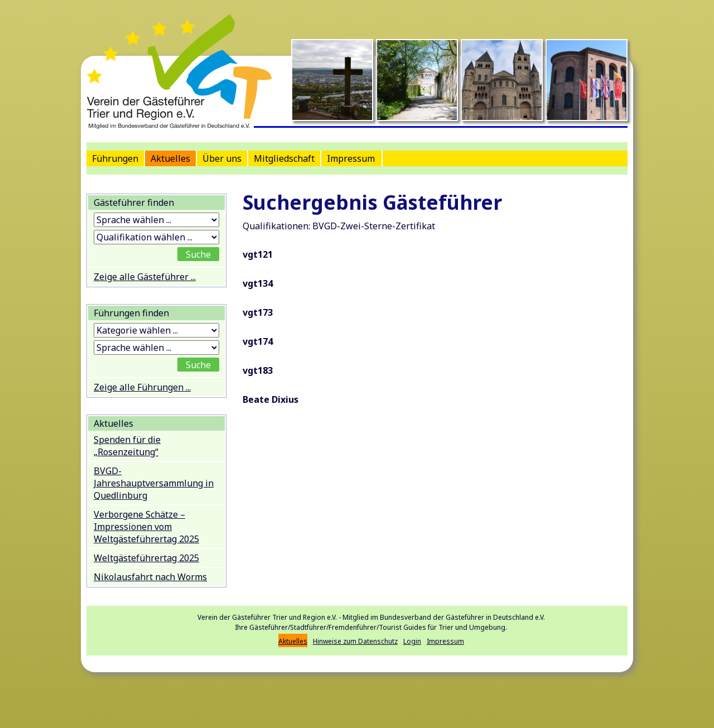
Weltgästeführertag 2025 (146, 558)
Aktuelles (170, 158)
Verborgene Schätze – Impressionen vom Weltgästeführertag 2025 (146, 527)
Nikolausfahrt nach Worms (150, 577)
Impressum (351, 158)
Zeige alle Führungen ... (142, 387)
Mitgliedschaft (284, 158)
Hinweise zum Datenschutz (355, 641)
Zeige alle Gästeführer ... (145, 277)
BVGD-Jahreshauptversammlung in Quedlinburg (154, 483)
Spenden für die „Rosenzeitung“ (127, 446)
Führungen (115, 158)
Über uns (222, 158)
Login (412, 641)
